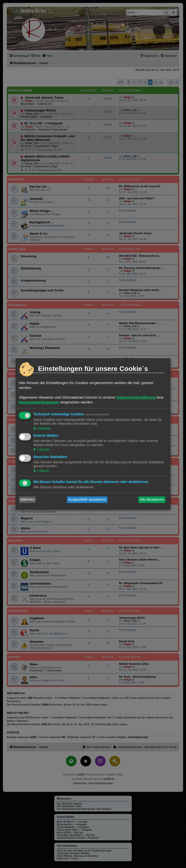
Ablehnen (27, 500)
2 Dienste (43, 428)
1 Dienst (42, 450)
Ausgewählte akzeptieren (87, 500)
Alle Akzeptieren (152, 500)
